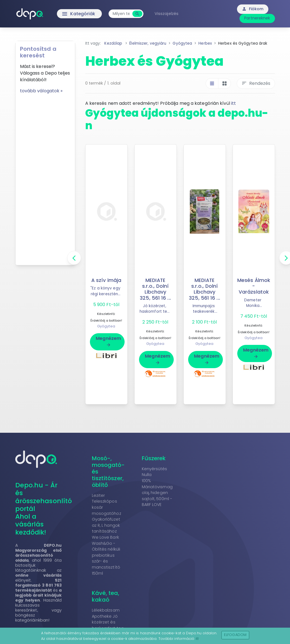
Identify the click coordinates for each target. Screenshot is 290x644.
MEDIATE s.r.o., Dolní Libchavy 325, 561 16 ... (155, 289)
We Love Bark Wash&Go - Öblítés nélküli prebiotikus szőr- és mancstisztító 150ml (106, 555)
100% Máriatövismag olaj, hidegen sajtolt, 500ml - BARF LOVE (157, 493)
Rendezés (256, 83)
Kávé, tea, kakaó (106, 596)
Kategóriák (68, 14)
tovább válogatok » (41, 91)
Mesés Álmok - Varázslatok (254, 286)
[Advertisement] (45, 177)
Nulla (147, 475)
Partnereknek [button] (257, 18)
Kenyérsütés (155, 469)
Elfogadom (235, 635)
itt (234, 103)
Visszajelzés (167, 14)
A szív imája (106, 280)
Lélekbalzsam (106, 610)
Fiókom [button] (253, 9)
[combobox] (122, 14)
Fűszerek (154, 458)
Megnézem (108, 341)
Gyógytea (106, 326)
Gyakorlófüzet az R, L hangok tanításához (106, 525)
